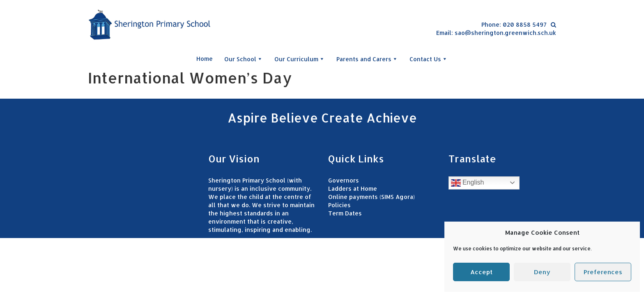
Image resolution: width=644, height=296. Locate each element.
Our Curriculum (300, 59)
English (468, 183)
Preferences (603, 272)
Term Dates (345, 213)
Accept (481, 272)
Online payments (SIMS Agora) (371, 197)
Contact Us (429, 59)
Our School (244, 59)
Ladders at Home (353, 188)
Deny (542, 272)
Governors (344, 180)
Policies (339, 205)
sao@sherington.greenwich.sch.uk (505, 33)
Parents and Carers (367, 59)
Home (205, 59)
